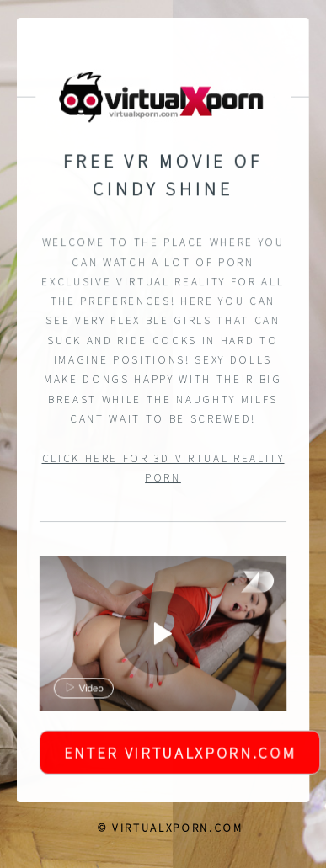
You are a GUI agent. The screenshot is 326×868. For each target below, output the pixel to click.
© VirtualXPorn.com (171, 828)
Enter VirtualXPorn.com (180, 754)
